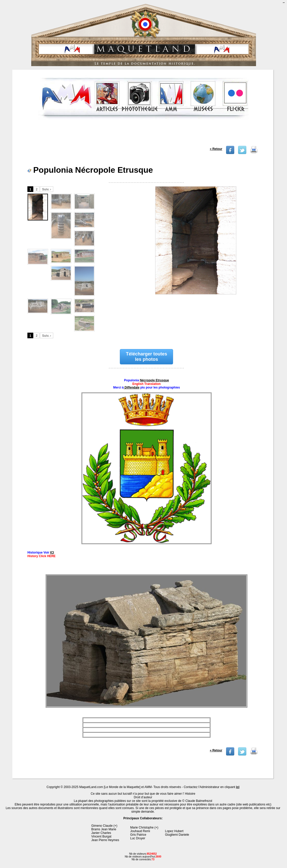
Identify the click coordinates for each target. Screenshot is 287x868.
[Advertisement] (144, 134)
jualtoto (284, 3)
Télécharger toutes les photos (147, 357)
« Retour (216, 149)
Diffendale (131, 387)
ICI (52, 553)
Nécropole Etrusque (154, 380)
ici (238, 787)
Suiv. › (46, 189)
